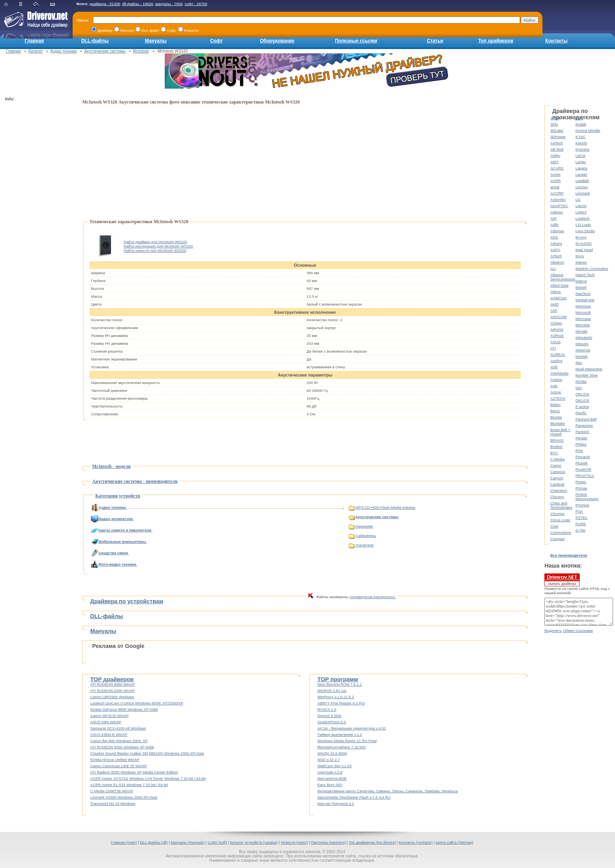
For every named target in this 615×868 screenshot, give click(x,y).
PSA (579, 511)
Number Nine (587, 375)
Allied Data (559, 285)
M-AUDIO (584, 243)
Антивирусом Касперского (373, 597)
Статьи (435, 41)
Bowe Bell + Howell (560, 432)
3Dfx (554, 124)
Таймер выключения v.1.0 (340, 734)
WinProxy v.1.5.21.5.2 (336, 697)
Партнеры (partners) (328, 842)
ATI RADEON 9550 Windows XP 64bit (122, 747)
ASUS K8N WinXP (106, 722)
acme (555, 187)
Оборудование (277, 41)
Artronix (557, 329)
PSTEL (581, 518)
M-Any (581, 237)
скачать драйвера (562, 580)
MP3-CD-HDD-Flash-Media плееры (382, 507)
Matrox (581, 281)
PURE (581, 524)
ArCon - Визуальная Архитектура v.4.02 (352, 728)
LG (578, 199)
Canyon (557, 478)
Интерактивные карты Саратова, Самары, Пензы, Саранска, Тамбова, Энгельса (388, 791)
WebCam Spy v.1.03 (334, 766)
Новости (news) (294, 842)
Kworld (581, 143)
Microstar (583, 319)
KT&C (580, 137)
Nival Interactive (589, 369)
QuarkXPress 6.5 (332, 722)
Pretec (581, 482)
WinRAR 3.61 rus (332, 691)
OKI (579, 388)
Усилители (361, 545)
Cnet (554, 526)
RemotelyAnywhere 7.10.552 (341, 747)
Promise (582, 505)
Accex (555, 174)
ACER (556, 181)
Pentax (581, 438)
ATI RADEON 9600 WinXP (113, 684)
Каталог (36, 51)
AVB (554, 367)
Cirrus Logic (560, 520)
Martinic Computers (592, 268)
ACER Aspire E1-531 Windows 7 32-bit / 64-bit (129, 785)
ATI (553, 348)
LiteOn (581, 206)
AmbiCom (559, 298)
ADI (553, 218)
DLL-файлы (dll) (154, 842)
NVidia (581, 381)
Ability (555, 156)
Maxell (581, 287)
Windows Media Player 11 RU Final (347, 741)
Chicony (557, 497)
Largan (581, 174)
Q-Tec (580, 530)
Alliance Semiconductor (563, 277)
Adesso (557, 212)
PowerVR (583, 469)
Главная (34, 41)
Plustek (581, 463)
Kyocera (582, 149)
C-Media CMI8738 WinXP (112, 791)
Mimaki (581, 331)
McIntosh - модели (111, 466)
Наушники (361, 526)
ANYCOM (559, 317)
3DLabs (557, 130)
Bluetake (558, 423)
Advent (556, 243)
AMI (554, 310)
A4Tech (557, 143)
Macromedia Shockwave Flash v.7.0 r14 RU (354, 797)
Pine (579, 450)
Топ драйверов (496, 41)
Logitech (582, 218)
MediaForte (585, 300)
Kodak (581, 124)
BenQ (555, 411)
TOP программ (338, 679)
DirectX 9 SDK (329, 716)
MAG (580, 256)
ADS (554, 237)
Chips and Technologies (561, 505)
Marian (581, 262)
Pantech (582, 432)
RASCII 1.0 (327, 709)
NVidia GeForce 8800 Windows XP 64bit (124, 709)
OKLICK (582, 394)
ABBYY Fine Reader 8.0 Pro (341, 703)
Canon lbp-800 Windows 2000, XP (119, 741)
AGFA (555, 250)
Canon (556, 465)
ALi (553, 268)
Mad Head (584, 250)
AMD (554, 304)
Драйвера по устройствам (127, 601)
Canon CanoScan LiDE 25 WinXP (119, 766)
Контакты (556, 41)
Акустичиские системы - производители (135, 481)
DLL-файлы (95, 41)
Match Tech (585, 275)
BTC (554, 453)
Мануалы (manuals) (188, 842)
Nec (579, 363)
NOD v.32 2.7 (328, 760)
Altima (556, 292)
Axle (554, 386)
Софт (217, 41)
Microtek (582, 325)
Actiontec (558, 199)
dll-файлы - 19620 (137, 4)
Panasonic (584, 425)
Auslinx (556, 361)
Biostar (556, 417)
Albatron (557, 262)
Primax (581, 488)
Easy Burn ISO (330, 785)
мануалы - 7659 (169, 4)
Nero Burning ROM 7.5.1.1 (340, 684)
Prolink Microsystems (587, 497)
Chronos (557, 514)
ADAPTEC (559, 206)
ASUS (555, 342)
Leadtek (582, 181)
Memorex (583, 306)
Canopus (558, 472)
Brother (556, 447)
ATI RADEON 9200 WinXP (113, 691)
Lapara (581, 168)
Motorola (583, 350)
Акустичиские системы (105, 51)
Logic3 (581, 212)
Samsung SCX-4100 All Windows (118, 728)
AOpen (556, 323)
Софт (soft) (217, 842)
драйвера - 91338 (105, 4)
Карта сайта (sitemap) (455, 842)
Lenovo (581, 187)
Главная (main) (124, 842)
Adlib (554, 225)
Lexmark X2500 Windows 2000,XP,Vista (124, 797)
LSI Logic (583, 225)
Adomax (557, 231)
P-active (582, 407)
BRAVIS (557, 440)
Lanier (581, 162)
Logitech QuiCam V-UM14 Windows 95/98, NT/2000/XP (137, 703)
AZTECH (558, 398)
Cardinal (557, 484)
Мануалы (156, 41)
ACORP (557, 193)
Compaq (557, 539)
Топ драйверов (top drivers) (372, 842)
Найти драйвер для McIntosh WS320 (155, 242)
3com (555, 118)
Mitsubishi (584, 338)
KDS (579, 118)
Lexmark (583, 193)
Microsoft (583, 312)
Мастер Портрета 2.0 (336, 803)
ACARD (557, 168)
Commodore (561, 532)
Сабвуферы (362, 536)
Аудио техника (63, 51)
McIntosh (141, 51)
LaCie (580, 156)
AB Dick (557, 149)
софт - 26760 (196, 4)
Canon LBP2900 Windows (112, 697)
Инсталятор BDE (332, 778)
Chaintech (559, 490)
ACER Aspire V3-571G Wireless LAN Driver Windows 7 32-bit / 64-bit (148, 778)
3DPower (558, 137)
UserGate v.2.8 (330, 772)
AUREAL (558, 354)
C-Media (557, 459)
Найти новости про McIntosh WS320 (155, 250)
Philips (581, 444)
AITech (556, 256)
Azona (556, 392)
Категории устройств (118, 496)
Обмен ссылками (578, 631)
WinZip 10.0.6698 (332, 753)
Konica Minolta (588, 130)
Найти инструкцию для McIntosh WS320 (158, 246)
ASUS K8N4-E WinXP (109, 734)
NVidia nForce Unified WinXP (115, 760)
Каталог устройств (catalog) (254, 842)
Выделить (553, 631)
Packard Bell (586, 419)
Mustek (581, 356)
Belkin (555, 405)
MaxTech (583, 294)
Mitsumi (582, 344)
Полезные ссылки (356, 41)
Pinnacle (583, 457)
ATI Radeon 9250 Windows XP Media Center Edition (134, 772)
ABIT (554, 162)
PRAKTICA (585, 476)
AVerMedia (559, 373)
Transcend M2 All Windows (113, 803)
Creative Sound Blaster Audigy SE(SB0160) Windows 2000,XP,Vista (147, 753)
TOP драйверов (112, 679)
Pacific (581, 413)
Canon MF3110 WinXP (109, 716)
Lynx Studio (585, 231)
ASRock (557, 336)
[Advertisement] (36, 222)
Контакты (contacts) (416, 842)
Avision (556, 379)
